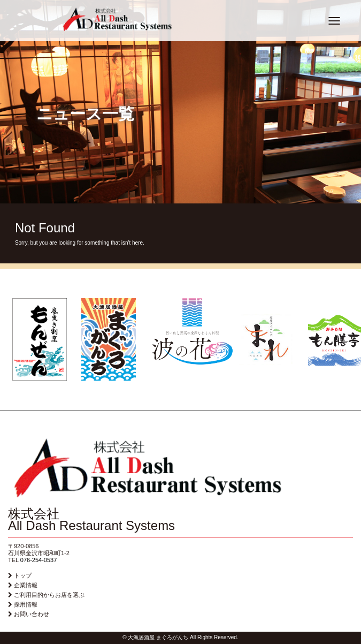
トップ (23, 575)
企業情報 (26, 585)
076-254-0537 (39, 560)
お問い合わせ (32, 614)
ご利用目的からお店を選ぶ (49, 595)
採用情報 (26, 604)
